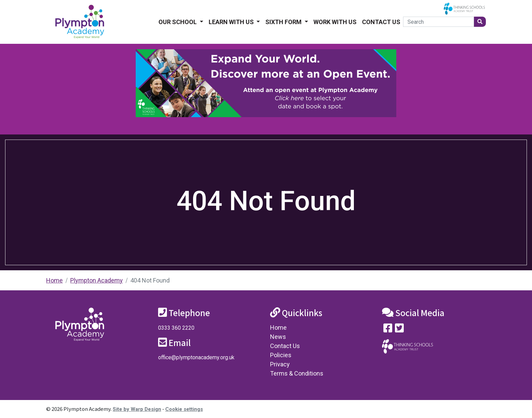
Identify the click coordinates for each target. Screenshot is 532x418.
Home (54, 280)
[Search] (439, 22)
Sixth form (284, 22)
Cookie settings (184, 409)
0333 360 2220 (176, 328)
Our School (178, 22)
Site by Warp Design (137, 409)
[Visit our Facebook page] (388, 330)
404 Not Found (150, 280)
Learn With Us (232, 22)
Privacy (280, 364)
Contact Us (381, 22)
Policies (281, 355)
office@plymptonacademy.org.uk (196, 357)
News (278, 337)
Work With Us (335, 22)
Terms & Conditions (297, 373)
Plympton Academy (97, 280)
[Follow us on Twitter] (399, 330)
